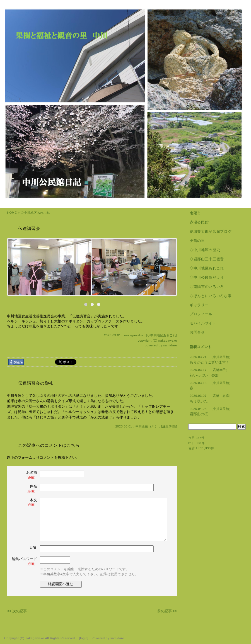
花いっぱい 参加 (204, 375)
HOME (12, 213)
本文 (25, 503)
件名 (25, 489)
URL (33, 548)
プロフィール (201, 314)
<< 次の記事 (17, 611)
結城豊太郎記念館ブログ (211, 231)
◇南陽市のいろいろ (207, 287)
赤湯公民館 (199, 222)
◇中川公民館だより (207, 277)
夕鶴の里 (197, 241)
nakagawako (168, 341)
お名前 (25, 475)
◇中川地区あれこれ (35, 213)
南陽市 (195, 213)
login (84, 638)
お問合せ (197, 332)
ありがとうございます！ (210, 362)
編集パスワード (24, 561)
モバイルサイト (203, 323)
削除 (173, 426)
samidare (170, 345)
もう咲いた (199, 401)
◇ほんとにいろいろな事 (211, 296)
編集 (166, 426)
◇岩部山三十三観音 (207, 259)
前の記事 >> (167, 611)
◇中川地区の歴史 (205, 250)
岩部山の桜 (199, 414)
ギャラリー (199, 305)
